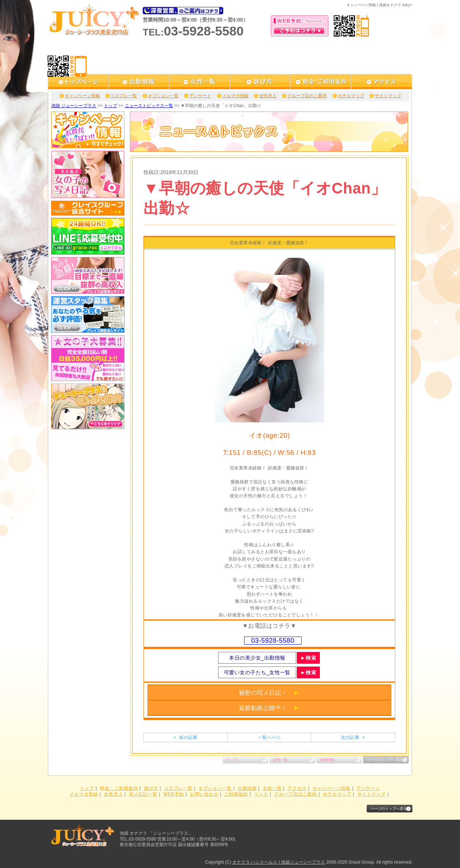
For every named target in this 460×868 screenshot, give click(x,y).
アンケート (200, 96)
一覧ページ (269, 737)
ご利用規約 (236, 794)
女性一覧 (280, 760)
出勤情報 (327, 760)
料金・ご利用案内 (119, 788)
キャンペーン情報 (82, 96)
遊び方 (151, 788)
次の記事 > (353, 737)
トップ (111, 106)
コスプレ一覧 (124, 96)
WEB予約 (173, 794)
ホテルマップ (351, 96)
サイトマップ (388, 96)
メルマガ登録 (235, 96)
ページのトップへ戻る (385, 760)
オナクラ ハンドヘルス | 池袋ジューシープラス (279, 862)
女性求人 (268, 96)
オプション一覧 (163, 96)
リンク (261, 794)
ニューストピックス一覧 (149, 106)
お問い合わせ (204, 794)
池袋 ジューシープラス (74, 106)
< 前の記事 (185, 737)
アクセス (297, 788)
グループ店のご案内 (307, 96)
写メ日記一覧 (143, 794)
